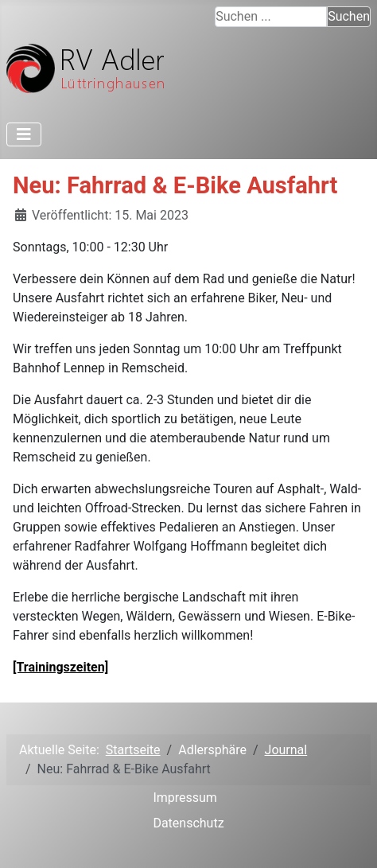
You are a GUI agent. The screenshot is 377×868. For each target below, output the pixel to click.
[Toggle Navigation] (24, 134)
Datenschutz (188, 823)
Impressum (185, 798)
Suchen (349, 16)
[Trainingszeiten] (60, 667)
